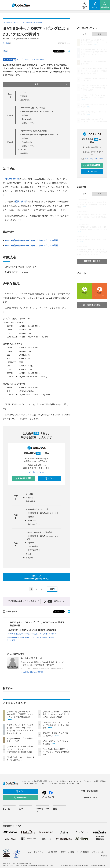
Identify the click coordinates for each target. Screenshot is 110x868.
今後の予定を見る (92, 305)
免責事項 (62, 852)
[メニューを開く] (5, 5)
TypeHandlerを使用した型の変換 (34, 131)
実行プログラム (29, 123)
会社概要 (71, 852)
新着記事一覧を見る (92, 261)
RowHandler (27, 119)
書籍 (55, 809)
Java (6, 51)
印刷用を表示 (10, 611)
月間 (100, 34)
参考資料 (24, 153)
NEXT (53, 589)
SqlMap (25, 115)
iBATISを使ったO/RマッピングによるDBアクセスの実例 (32, 240)
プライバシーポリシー (100, 852)
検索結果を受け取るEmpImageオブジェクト (40, 134)
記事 (85, 194)
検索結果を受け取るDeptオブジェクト (38, 111)
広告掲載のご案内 (90, 798)
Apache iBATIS (12, 179)
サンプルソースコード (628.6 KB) (31, 59)
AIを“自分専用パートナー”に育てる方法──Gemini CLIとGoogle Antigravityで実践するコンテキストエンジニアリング (92, 252)
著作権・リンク (39, 852)
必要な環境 (25, 100)
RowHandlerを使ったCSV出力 (33, 108)
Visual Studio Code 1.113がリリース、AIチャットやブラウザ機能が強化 (56, 752)
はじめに (24, 92)
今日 (85, 34)
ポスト (58, 51)
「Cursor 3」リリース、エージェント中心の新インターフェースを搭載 (56, 725)
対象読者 (24, 96)
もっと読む (11, 640)
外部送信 (104, 856)
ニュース (100, 194)
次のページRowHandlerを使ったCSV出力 (36, 577)
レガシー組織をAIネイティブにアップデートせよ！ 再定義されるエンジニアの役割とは (92, 217)
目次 (51, 84)
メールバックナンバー (36, 472)
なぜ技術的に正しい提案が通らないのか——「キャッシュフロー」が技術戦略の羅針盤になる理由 (20, 749)
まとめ (23, 149)
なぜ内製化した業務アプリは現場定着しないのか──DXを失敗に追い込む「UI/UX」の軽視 (56, 714)
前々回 (24, 202)
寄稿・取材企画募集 (90, 791)
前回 (17, 202)
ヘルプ (29, 852)
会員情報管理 (52, 852)
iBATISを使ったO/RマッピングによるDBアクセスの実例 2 (32, 245)
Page (10, 115)
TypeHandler (27, 142)
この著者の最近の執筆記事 (32, 672)
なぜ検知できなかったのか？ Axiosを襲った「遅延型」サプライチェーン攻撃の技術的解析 (20, 714)
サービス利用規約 (83, 852)
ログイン (49, 478)
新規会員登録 (23, 478)
